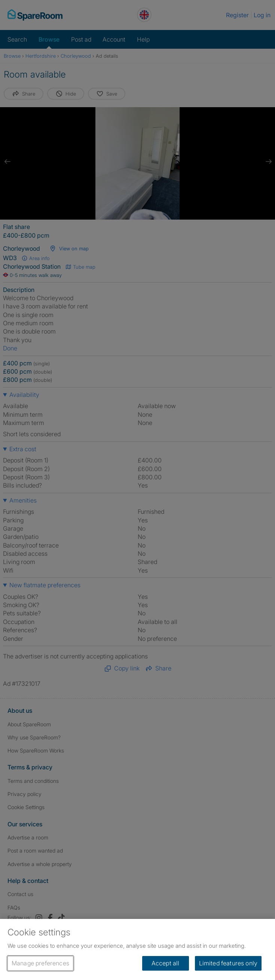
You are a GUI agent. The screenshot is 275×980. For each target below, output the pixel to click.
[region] (137, 949)
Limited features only (228, 963)
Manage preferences (40, 963)
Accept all (166, 963)
